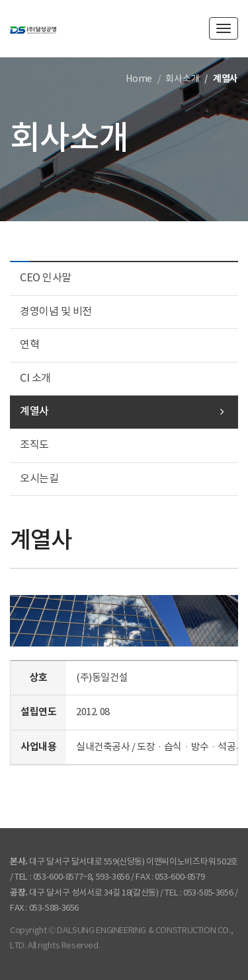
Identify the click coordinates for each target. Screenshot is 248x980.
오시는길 (39, 479)
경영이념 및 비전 (56, 312)
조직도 (34, 445)
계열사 (34, 411)
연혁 (29, 345)
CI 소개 (35, 378)
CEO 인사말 (46, 278)
